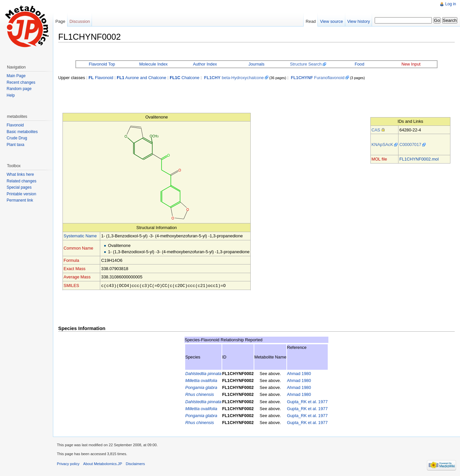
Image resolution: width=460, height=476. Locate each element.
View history (359, 21)
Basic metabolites (22, 132)
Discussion (80, 21)
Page (60, 21)
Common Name (78, 248)
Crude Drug (17, 138)
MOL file (379, 159)
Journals (256, 64)
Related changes (21, 181)
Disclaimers (135, 463)
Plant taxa (15, 145)
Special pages (19, 187)
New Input (411, 64)
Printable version (21, 194)
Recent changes (21, 82)
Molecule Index (153, 64)
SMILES (71, 286)
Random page (19, 89)
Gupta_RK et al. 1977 (307, 401)
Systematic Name (80, 236)
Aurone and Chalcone (141, 78)
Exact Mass (74, 269)
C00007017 (410, 144)
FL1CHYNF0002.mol (419, 159)
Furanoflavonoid (317, 78)
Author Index (205, 64)
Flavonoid (101, 78)
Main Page (16, 76)
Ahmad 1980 (299, 373)
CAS (376, 130)
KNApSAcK (382, 144)
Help (11, 95)
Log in (451, 4)
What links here (20, 174)
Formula (71, 260)
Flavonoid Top (102, 64)
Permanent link (20, 200)
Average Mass (77, 277)
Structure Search (306, 64)
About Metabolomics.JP (103, 463)
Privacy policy (68, 463)
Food (359, 64)
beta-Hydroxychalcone (234, 78)
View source (332, 21)
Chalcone (185, 78)
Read (311, 21)
